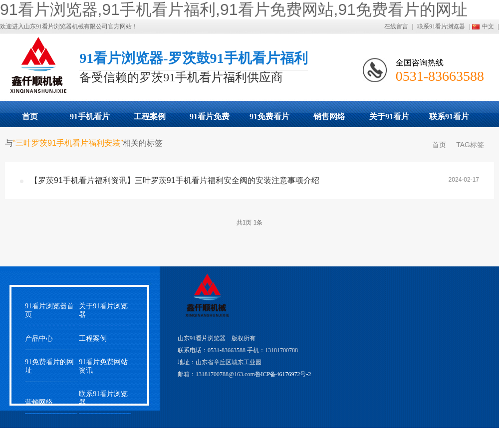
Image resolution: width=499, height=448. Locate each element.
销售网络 (329, 116)
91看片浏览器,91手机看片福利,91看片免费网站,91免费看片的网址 (234, 9)
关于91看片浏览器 (389, 120)
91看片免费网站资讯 (103, 366)
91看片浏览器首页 (49, 310)
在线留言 (396, 26)
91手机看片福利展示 (90, 120)
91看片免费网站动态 (210, 120)
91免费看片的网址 (269, 120)
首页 (30, 116)
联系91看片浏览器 (441, 26)
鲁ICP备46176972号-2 (283, 374)
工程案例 (150, 116)
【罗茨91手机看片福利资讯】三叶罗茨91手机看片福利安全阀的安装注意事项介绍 (175, 180)
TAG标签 (470, 145)
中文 (488, 26)
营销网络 (39, 402)
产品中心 (39, 338)
